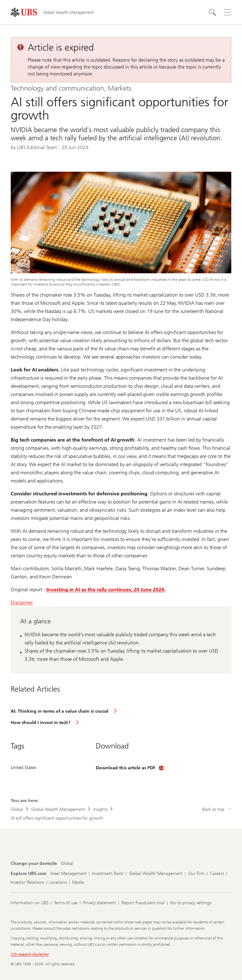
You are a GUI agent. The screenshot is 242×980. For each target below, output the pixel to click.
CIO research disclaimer (30, 954)
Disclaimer (22, 602)
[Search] (212, 12)
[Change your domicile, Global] (67, 864)
